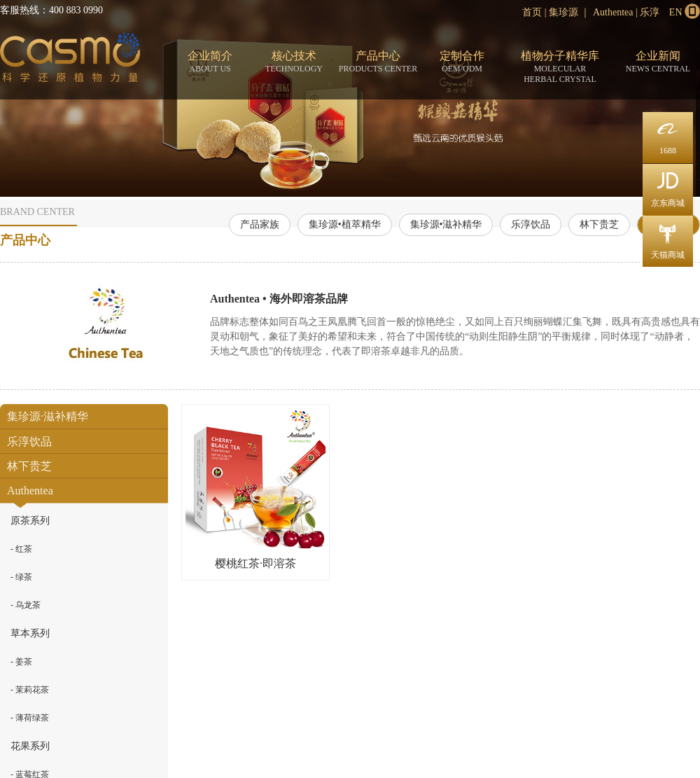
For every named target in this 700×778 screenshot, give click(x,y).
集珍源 (563, 12)
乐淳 (650, 12)
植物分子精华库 (560, 67)
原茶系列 (30, 521)
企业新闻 (658, 62)
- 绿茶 (21, 577)
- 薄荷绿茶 (30, 718)
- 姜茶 (21, 662)
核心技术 (294, 62)
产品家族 (260, 224)
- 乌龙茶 (26, 605)
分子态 (70, 60)
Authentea (613, 12)
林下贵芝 (599, 224)
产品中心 (378, 62)
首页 (532, 12)
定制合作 (462, 62)
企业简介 (210, 62)
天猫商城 (668, 238)
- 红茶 (21, 549)
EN (676, 12)
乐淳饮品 (531, 224)
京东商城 (668, 186)
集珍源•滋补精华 (446, 224)
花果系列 (30, 746)
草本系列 (30, 633)
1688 (668, 134)
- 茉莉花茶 (30, 690)
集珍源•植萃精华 (345, 224)
